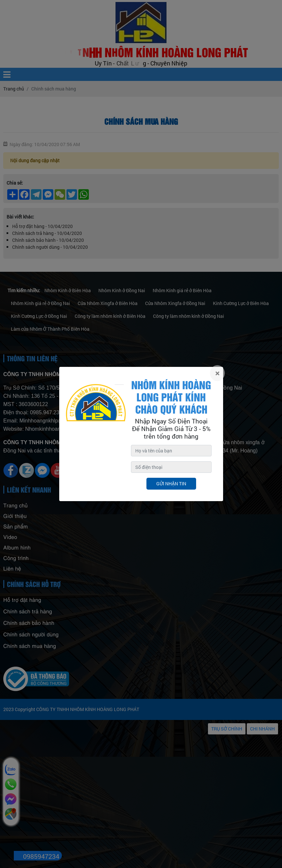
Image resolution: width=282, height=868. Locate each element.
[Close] (217, 373)
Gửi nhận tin (171, 484)
